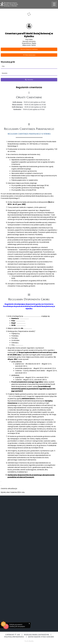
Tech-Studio (29, 641)
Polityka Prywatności (14, 637)
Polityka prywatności (16, 624)
